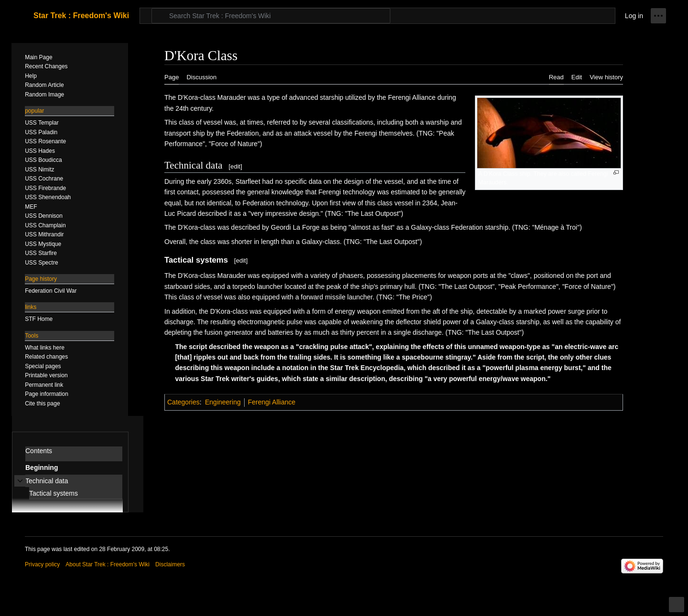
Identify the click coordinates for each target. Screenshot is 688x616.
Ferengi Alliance (272, 402)
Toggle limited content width (678, 609)
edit (235, 166)
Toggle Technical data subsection (20, 486)
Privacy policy (42, 564)
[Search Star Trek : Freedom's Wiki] (271, 16)
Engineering (223, 402)
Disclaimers (170, 564)
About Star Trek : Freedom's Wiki (107, 564)
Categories (183, 402)
